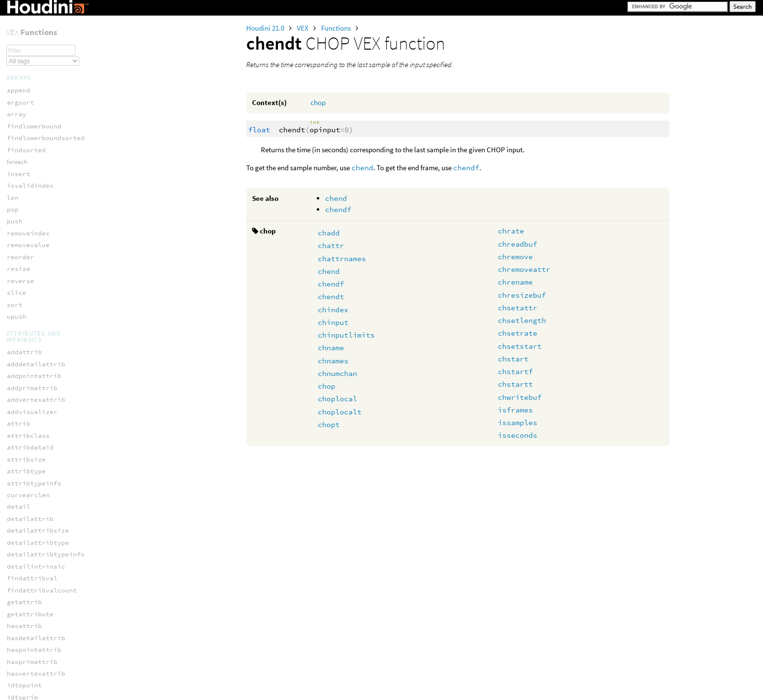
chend (362, 168)
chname (331, 348)
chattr (331, 245)
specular (22, 28)
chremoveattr (524, 269)
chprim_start (30, 617)
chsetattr (518, 308)
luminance (24, 670)
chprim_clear (30, 474)
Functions (337, 28)
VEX (303, 28)
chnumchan (337, 373)
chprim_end (26, 497)
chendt (331, 296)
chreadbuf (518, 244)
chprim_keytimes (36, 545)
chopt (329, 424)
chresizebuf (522, 295)
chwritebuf (520, 397)
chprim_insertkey (38, 521)
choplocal (337, 399)
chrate (511, 231)
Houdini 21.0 (266, 28)
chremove (515, 257)
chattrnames (342, 259)
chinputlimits (346, 335)
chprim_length (32, 569)
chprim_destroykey (40, 486)
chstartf (515, 371)
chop (318, 102)
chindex (333, 310)
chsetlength (522, 320)
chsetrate (518, 333)
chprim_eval (28, 510)
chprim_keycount (36, 533)
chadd (329, 233)
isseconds (518, 435)
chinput (333, 322)
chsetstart (520, 346)
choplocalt (340, 412)
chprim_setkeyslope (42, 593)
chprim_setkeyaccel (42, 581)
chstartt (515, 384)
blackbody (24, 646)
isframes (515, 410)
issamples (518, 422)
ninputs (20, 438)
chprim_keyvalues (38, 557)
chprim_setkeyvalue (42, 604)
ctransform (26, 658)
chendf (466, 168)
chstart (513, 359)
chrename (515, 282)
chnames (333, 361)
